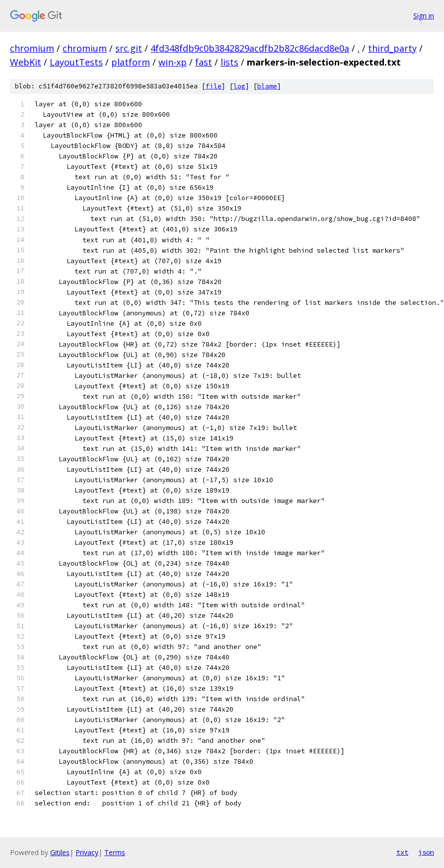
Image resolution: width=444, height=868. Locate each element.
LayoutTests (76, 62)
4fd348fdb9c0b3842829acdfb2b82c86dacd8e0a (250, 48)
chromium (32, 48)
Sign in (424, 16)
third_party (392, 48)
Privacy (87, 852)
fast (204, 62)
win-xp (173, 62)
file (214, 86)
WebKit (26, 62)
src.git (129, 48)
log (239, 86)
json (426, 852)
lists (229, 62)
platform (131, 62)
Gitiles (60, 852)
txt (402, 852)
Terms (115, 852)
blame (267, 86)
